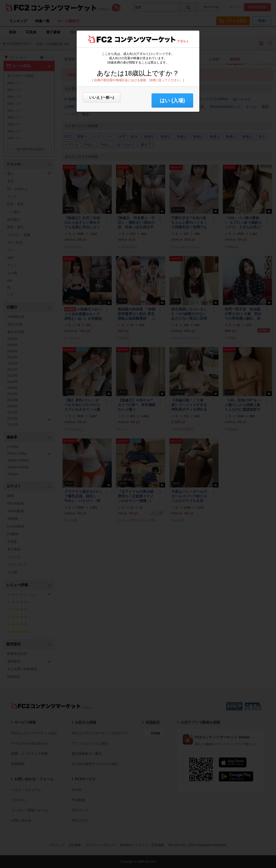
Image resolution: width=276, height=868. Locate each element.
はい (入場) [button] (172, 100)
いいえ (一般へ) (102, 97)
